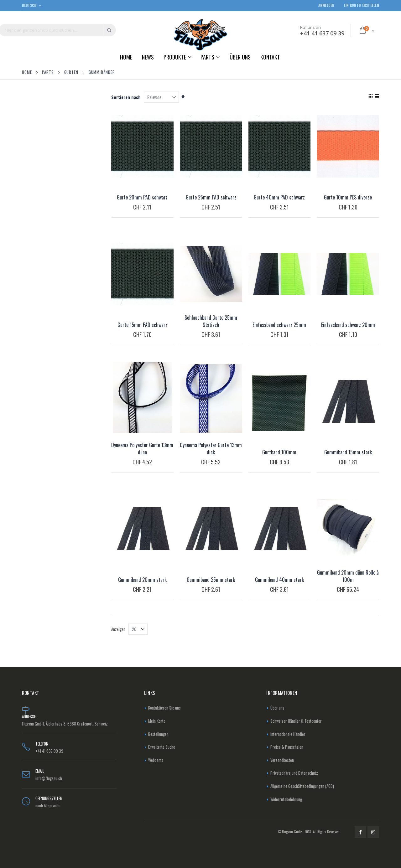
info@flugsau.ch (49, 778)
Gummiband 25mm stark (211, 580)
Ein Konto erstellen (362, 5)
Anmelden (326, 5)
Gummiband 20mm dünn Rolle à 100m (348, 576)
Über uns (277, 708)
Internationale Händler (288, 734)
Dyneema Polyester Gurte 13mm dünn (142, 448)
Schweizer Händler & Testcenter (296, 721)
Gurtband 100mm (279, 452)
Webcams (156, 760)
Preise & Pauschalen (287, 747)
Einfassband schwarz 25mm (279, 325)
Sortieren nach (126, 97)
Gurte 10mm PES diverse (348, 197)
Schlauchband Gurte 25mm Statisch (211, 321)
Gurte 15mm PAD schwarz (142, 325)
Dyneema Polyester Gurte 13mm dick (211, 448)
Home (28, 72)
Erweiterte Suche (162, 747)
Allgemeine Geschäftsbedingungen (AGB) (302, 786)
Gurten (72, 72)
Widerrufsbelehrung (286, 799)
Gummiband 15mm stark (348, 452)
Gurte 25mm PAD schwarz (211, 197)
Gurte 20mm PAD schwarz (142, 197)
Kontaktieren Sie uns (164, 708)
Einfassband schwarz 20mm (348, 325)
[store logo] (200, 35)
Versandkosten (282, 760)
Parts (48, 72)
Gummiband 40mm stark (279, 580)
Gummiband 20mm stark (142, 580)
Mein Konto (157, 721)
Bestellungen (158, 734)
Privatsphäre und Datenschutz (294, 773)
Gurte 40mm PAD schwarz (279, 197)
